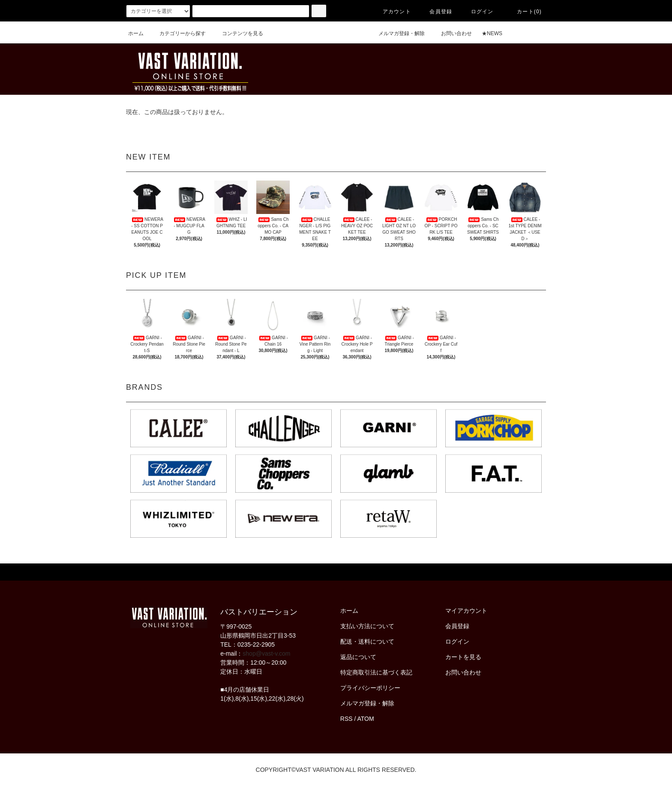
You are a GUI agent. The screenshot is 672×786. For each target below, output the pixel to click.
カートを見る (463, 657)
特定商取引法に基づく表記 (376, 672)
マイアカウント (466, 611)
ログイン (477, 12)
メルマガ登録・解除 (396, 33)
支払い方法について (367, 626)
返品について (358, 657)
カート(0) (524, 12)
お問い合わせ (451, 33)
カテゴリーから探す (177, 33)
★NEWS (492, 33)
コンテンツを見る (237, 33)
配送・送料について (367, 641)
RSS (346, 719)
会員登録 (436, 12)
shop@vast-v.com (266, 653)
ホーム (136, 33)
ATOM (366, 719)
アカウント (392, 12)
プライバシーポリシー (370, 688)
